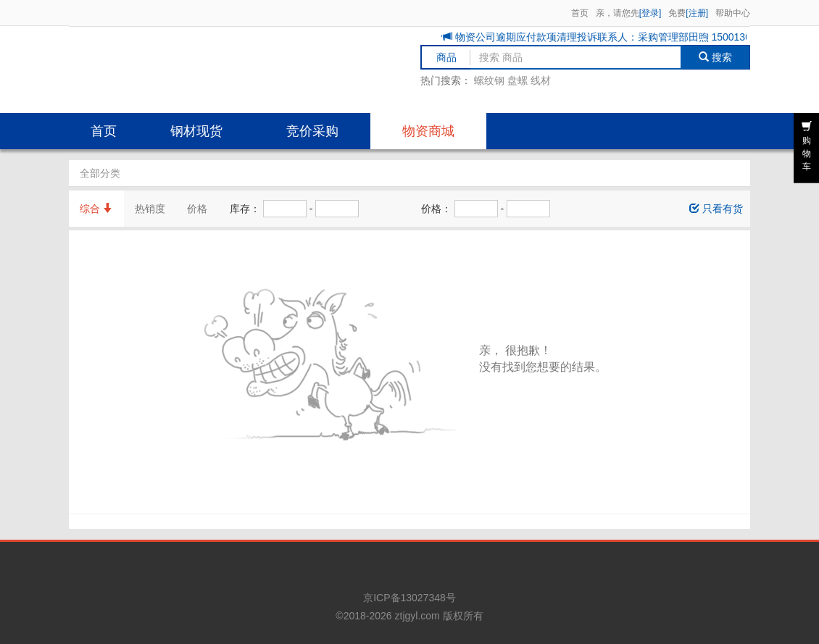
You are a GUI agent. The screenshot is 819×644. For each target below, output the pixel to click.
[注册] (697, 13)
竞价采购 (312, 131)
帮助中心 (733, 13)
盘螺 (517, 80)
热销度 (150, 209)
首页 (580, 13)
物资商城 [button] (428, 131)
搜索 (716, 57)
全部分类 (100, 173)
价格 (197, 209)
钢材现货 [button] (196, 131)
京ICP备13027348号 (409, 598)
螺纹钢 (489, 80)
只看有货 (716, 209)
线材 (541, 80)
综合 (96, 209)
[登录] (650, 13)
